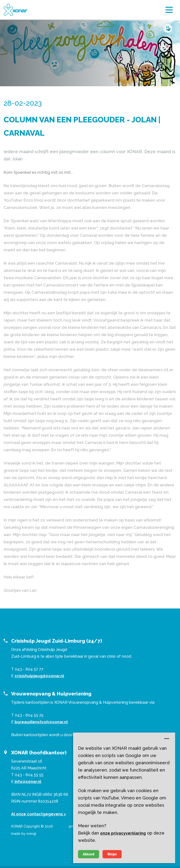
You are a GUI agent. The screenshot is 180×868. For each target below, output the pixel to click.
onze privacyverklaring (123, 833)
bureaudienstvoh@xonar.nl (41, 722)
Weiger (112, 854)
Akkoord (89, 854)
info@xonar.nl (28, 782)
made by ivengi (24, 834)
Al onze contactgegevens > (39, 814)
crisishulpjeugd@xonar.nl (39, 676)
